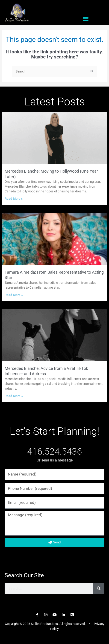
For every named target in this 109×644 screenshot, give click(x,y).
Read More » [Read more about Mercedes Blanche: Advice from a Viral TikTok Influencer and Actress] (14, 396)
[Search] (99, 589)
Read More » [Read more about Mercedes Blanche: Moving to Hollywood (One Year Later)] (14, 199)
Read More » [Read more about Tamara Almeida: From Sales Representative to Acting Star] (14, 295)
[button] (86, 19)
